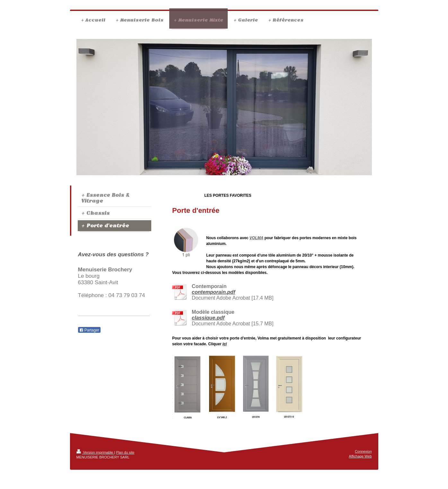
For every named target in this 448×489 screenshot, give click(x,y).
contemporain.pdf (213, 292)
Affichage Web (360, 456)
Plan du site (125, 452)
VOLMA (256, 238)
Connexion (363, 451)
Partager (89, 330)
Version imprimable (95, 452)
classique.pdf (208, 318)
